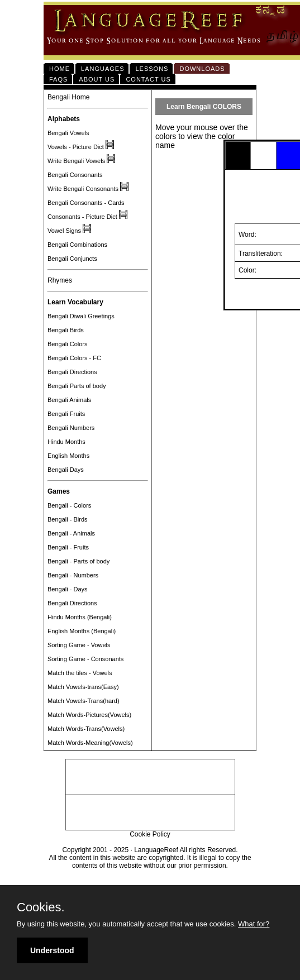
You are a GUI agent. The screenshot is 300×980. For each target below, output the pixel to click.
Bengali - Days (68, 589)
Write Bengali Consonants (83, 189)
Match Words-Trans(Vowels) (86, 729)
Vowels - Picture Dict (76, 147)
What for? (254, 924)
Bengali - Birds (68, 519)
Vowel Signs (64, 231)
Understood (52, 950)
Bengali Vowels (68, 133)
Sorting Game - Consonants (85, 659)
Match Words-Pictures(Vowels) (89, 715)
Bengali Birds (66, 330)
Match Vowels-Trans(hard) (84, 701)
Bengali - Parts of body (78, 561)
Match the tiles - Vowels (80, 673)
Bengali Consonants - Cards (86, 203)
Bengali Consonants (75, 175)
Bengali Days (66, 470)
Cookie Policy (150, 834)
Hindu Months (66, 442)
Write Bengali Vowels (76, 161)
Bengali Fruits (66, 414)
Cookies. (41, 907)
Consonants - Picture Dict (82, 217)
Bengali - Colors (69, 505)
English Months (68, 456)
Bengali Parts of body (77, 386)
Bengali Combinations (77, 245)
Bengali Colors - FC (74, 358)
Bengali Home (68, 97)
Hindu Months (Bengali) (80, 617)
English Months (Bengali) (82, 631)
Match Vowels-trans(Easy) (83, 687)
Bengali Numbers (71, 428)
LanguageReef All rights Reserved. (186, 850)
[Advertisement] (150, 777)
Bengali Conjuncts (72, 259)
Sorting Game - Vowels (79, 645)
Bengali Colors (68, 344)
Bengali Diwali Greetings (81, 316)
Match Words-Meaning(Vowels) (90, 743)
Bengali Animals (69, 400)
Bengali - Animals (71, 533)
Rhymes (60, 280)
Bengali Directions (72, 372)
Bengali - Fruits (68, 547)
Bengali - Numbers (73, 575)
